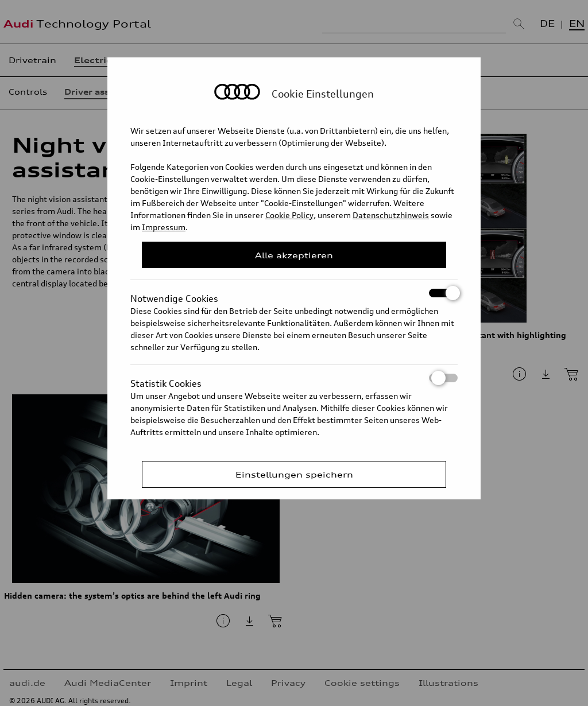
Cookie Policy (289, 215)
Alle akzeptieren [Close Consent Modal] (294, 255)
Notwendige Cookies (294, 293)
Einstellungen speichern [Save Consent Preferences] (294, 474)
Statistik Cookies (294, 378)
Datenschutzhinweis (391, 215)
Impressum (164, 227)
